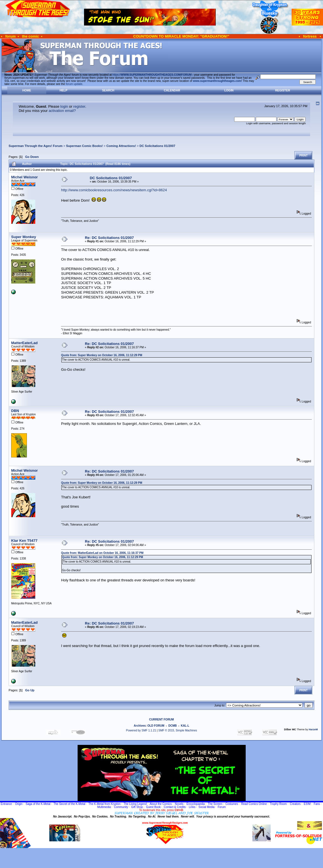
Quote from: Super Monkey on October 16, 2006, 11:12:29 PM (102, 355)
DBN (15, 411)
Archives (140, 726)
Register (283, 90)
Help (64, 90)
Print (303, 156)
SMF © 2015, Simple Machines (178, 730)
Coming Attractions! (121, 146)
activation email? (62, 111)
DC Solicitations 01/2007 (157, 146)
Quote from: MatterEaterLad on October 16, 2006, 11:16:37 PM (102, 553)
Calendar (172, 90)
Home (27, 90)
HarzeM (313, 729)
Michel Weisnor (25, 177)
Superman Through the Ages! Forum (36, 146)
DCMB (173, 726)
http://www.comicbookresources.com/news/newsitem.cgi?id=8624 (114, 190)
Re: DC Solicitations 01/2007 (109, 238)
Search (108, 90)
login (64, 106)
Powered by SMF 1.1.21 (141, 730)
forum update (74, 84)
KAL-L (185, 726)
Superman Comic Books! (84, 146)
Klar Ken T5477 (24, 541)
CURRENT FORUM (161, 720)
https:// (152, 75)
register (79, 106)
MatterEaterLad (25, 343)
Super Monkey (24, 237)
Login (229, 90)
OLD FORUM (156, 726)
